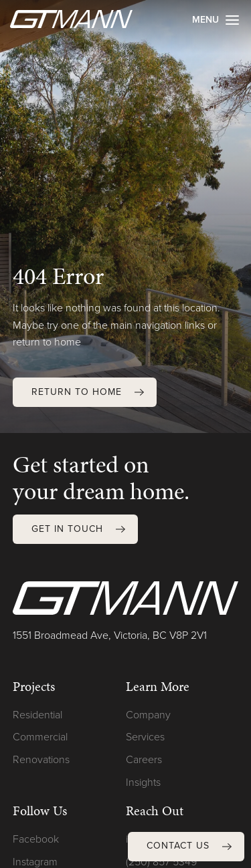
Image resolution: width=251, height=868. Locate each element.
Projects (34, 686)
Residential (37, 715)
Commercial (40, 737)
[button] (186, 847)
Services (145, 737)
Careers (144, 759)
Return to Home (77, 392)
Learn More (158, 686)
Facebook (36, 839)
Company (148, 715)
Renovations (41, 759)
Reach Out (155, 811)
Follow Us (40, 811)
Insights (143, 782)
